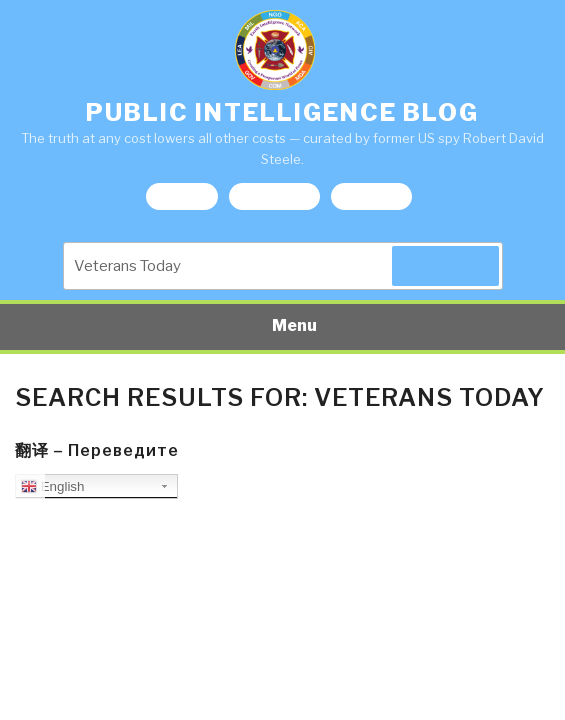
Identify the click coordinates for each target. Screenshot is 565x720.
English (52, 487)
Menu (282, 325)
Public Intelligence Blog (282, 112)
